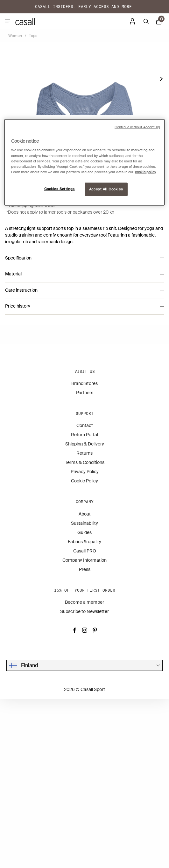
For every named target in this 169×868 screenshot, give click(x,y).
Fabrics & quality (84, 710)
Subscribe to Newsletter (84, 780)
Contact (85, 594)
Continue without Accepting (137, 127)
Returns (84, 622)
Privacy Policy (85, 641)
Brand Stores (84, 552)
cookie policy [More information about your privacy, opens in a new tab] (145, 172)
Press (85, 738)
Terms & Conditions (85, 631)
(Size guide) (18, 336)
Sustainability (84, 692)
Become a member (84, 771)
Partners (85, 561)
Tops (33, 36)
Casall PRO (85, 720)
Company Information (84, 729)
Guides (84, 701)
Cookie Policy (84, 650)
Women (15, 36)
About (85, 683)
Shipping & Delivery (85, 613)
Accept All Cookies (106, 189)
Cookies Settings (60, 189)
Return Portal (84, 604)
